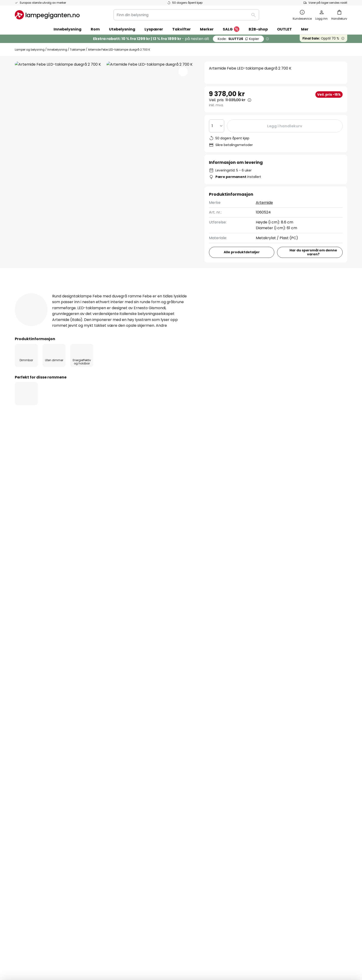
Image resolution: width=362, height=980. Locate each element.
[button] (183, 72)
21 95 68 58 (212, 451)
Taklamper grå (188, 512)
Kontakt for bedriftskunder (312, 453)
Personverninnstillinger (96, 947)
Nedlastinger (181, 293)
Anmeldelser (139, 811)
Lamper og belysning (30, 50)
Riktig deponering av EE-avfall (261, 947)
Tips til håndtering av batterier (216, 947)
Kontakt (22, 779)
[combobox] (186, 15)
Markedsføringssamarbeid (151, 779)
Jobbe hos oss (140, 803)
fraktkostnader (188, 961)
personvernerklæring (218, 730)
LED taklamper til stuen (102, 512)
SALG (231, 29)
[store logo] (47, 15)
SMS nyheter (139, 795)
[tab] (38, 293)
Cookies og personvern (260, 771)
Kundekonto (26, 811)
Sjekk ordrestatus (31, 795)
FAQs (20, 771)
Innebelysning (57, 50)
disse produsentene (231, 693)
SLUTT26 (238, 39)
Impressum (250, 787)
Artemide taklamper (148, 512)
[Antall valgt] (217, 126)
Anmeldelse (138, 293)
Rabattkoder (139, 819)
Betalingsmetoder (31, 787)
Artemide (264, 203)
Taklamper (78, 50)
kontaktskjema (139, 730)
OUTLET (284, 29)
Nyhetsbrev (138, 787)
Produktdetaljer (90, 293)
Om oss (134, 771)
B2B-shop (258, 29)
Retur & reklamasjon (33, 819)
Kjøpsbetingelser (255, 779)
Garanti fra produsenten (37, 827)
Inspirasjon (137, 827)
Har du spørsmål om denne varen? (313, 252)
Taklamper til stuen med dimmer (45, 512)
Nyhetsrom (160, 827)
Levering (22, 803)
